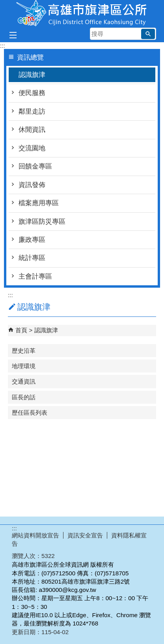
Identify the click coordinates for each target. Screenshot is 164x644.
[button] (148, 34)
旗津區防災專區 (42, 222)
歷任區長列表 (30, 413)
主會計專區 (35, 276)
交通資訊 (24, 381)
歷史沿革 (24, 351)
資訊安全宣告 (85, 535)
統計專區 (32, 258)
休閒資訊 (32, 130)
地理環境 (24, 366)
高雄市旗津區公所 (82, 13)
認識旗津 (32, 75)
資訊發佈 (32, 185)
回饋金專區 (35, 166)
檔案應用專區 (39, 203)
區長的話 (24, 397)
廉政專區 (32, 240)
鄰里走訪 (32, 111)
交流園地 (32, 148)
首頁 (21, 330)
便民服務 (32, 93)
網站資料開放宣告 (35, 535)
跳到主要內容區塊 (4, 4)
